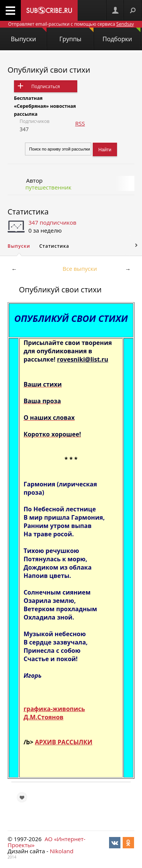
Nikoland (61, 851)
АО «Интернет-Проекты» (46, 842)
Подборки (122, 35)
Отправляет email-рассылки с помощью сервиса (71, 24)
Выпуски (29, 35)
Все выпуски (80, 269)
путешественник (48, 187)
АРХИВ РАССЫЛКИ (64, 742)
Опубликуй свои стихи (49, 70)
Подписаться (46, 86)
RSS (80, 123)
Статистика (28, 212)
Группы (76, 35)
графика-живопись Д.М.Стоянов (54, 713)
